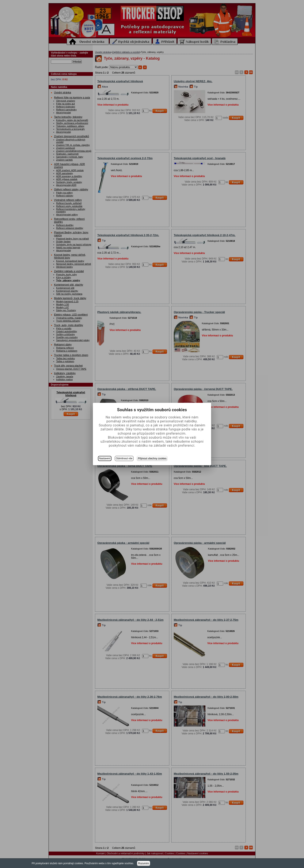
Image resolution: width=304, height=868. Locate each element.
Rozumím (143, 863)
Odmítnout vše (124, 458)
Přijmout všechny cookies (152, 458)
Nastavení (105, 458)
